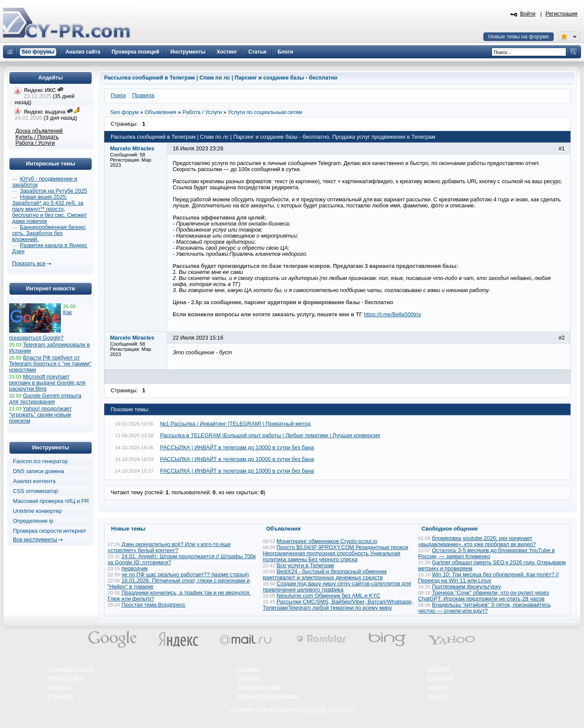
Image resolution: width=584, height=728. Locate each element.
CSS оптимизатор (36, 491)
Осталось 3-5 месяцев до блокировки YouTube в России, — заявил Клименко (487, 553)
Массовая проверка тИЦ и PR (51, 501)
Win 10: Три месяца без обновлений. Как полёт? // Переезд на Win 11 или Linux (489, 578)
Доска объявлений (39, 131)
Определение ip (33, 521)
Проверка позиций (71, 669)
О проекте (60, 696)
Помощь (248, 678)
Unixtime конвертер (37, 511)
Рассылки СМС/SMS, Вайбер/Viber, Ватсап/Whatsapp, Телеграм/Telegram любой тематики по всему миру (338, 605)
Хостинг (437, 696)
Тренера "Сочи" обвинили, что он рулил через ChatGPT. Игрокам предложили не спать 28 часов (484, 596)
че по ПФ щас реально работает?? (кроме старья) (185, 575)
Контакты (59, 687)
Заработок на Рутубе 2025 (53, 191)
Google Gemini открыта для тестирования (45, 399)
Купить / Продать (37, 137)
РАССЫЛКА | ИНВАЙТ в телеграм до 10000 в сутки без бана (237, 448)
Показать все (29, 264)
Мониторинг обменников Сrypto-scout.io (327, 541)
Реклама (249, 669)
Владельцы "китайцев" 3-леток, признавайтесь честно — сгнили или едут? (484, 608)
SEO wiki (438, 669)
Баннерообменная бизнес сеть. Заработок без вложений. (49, 233)
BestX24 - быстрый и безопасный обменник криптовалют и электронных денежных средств (325, 575)
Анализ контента (34, 481)
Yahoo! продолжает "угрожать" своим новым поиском (40, 415)
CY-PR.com (312, 710)
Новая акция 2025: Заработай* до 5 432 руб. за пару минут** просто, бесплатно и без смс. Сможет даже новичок (49, 209)
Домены (438, 687)
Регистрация (562, 14)
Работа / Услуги (35, 143)
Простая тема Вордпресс (153, 605)
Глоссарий (441, 678)
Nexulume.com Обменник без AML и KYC (328, 596)
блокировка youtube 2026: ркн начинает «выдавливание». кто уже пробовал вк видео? (477, 541)
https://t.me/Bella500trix (392, 315)
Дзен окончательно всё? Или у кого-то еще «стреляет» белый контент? (169, 547)
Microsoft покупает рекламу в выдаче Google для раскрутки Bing (47, 383)
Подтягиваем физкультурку (467, 587)
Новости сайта (66, 678)
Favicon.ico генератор (40, 461)
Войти (528, 14)
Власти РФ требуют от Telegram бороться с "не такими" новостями (50, 364)
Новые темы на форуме (519, 37)
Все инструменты (35, 540)
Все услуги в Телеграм (305, 566)
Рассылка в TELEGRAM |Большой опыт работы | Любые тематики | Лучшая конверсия (270, 436)
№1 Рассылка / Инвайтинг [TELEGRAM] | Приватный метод (235, 424)
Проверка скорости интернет (50, 531)
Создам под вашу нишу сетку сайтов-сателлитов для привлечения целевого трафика (337, 587)
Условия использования (268, 696)
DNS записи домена (38, 471)
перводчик (135, 569)
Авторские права (259, 687)
